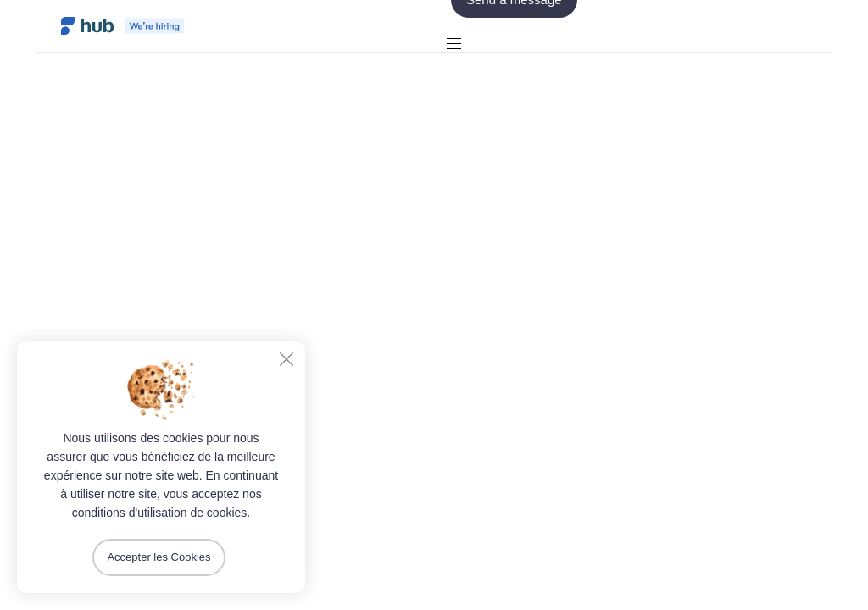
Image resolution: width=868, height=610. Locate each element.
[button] (460, 44)
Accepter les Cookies (159, 557)
